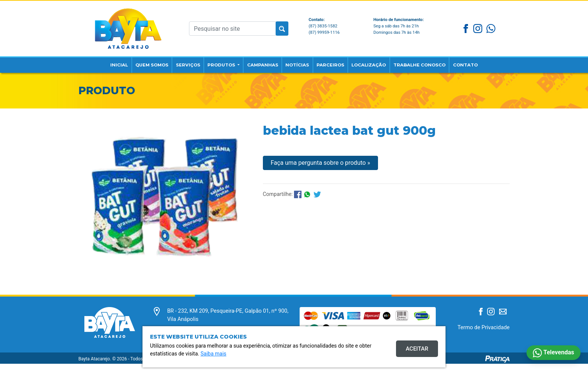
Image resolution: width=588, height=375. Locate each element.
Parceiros (334, 62)
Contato (486, 62)
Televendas (553, 353)
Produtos (213, 62)
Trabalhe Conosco (435, 66)
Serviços (175, 62)
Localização (378, 62)
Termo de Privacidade (484, 338)
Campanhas (259, 62)
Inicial (98, 62)
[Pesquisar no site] (232, 27)
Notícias (297, 62)
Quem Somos (134, 66)
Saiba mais (214, 354)
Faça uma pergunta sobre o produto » (320, 174)
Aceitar (417, 349)
